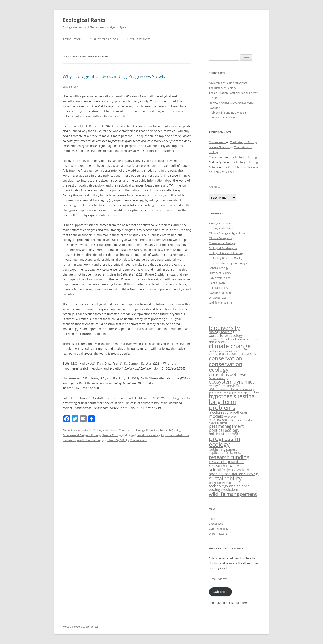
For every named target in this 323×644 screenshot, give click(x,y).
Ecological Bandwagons (223, 248)
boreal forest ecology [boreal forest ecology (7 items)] (226, 335)
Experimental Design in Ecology (82, 435)
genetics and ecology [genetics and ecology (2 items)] (220, 392)
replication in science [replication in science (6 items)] (225, 453)
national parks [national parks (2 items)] (244, 420)
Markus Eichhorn (219, 147)
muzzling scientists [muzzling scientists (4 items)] (222, 420)
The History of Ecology (223, 88)
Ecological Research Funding (226, 253)
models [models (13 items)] (216, 416)
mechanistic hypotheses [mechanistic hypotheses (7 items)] (228, 412)
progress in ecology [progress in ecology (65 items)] (225, 442)
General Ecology (112, 435)
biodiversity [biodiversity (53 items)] (224, 328)
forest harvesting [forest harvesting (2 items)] (245, 389)
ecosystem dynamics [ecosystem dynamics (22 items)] (232, 382)
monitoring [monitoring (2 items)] (230, 417)
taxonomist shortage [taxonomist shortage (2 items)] (220, 483)
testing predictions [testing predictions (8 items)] (224, 490)
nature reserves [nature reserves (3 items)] (218, 423)
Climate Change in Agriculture (227, 233)
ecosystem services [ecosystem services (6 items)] (224, 386)
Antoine (214, 167)
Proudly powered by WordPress (81, 627)
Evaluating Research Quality (163, 430)
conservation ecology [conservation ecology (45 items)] (226, 367)
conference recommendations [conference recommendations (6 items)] (232, 354)
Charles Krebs (138, 440)
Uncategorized (218, 298)
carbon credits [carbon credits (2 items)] (250, 339)
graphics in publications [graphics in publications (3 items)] (245, 392)
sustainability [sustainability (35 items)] (225, 478)
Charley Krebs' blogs (105, 430)
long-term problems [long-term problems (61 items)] (222, 405)
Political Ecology (219, 288)
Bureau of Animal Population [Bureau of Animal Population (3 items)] (225, 339)
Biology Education (220, 223)
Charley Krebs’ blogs (104, 39)
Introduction (72, 39)
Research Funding (220, 293)
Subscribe (220, 592)
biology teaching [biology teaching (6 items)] (222, 332)
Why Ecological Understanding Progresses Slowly (114, 76)
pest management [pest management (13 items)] (226, 426)
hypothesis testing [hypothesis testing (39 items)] (232, 396)
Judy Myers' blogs (220, 278)
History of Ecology (220, 273)
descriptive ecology (148, 435)
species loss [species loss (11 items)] (220, 474)
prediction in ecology (90, 440)
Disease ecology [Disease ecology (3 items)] (218, 378)
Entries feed (216, 524)
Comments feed (219, 529)
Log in (213, 519)
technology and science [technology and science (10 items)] (229, 486)
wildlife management (222, 303)
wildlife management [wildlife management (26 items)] (233, 494)
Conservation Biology (132, 430)
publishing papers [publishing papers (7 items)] (223, 449)
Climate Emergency (221, 238)
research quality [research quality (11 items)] (224, 466)
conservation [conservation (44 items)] (226, 358)
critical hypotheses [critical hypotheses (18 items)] (229, 374)
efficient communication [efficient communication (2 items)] (222, 389)
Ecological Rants (84, 20)
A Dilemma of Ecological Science (228, 83)
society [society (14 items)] (242, 470)
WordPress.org (218, 534)
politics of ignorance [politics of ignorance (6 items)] (225, 434)
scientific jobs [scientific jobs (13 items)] (222, 470)
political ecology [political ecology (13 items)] (224, 430)
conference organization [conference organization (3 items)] (223, 351)
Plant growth (217, 283)
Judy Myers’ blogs (139, 39)
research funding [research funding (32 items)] (229, 457)
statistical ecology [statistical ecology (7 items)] (245, 474)
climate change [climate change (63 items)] (230, 346)
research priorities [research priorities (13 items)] (226, 462)
